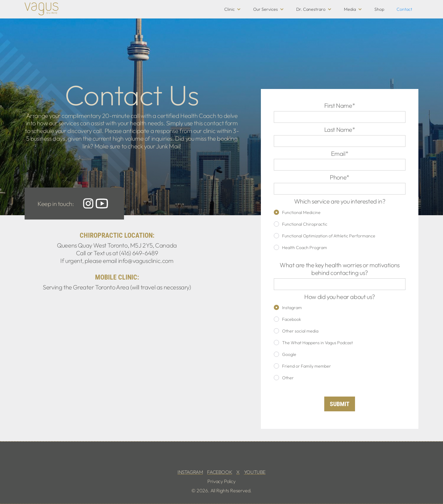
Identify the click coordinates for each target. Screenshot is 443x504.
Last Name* (340, 130)
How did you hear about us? (340, 297)
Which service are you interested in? (340, 201)
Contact (404, 9)
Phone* (340, 177)
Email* (340, 154)
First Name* (340, 106)
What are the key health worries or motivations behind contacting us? (340, 269)
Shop (379, 9)
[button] (233, 9)
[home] (42, 9)
